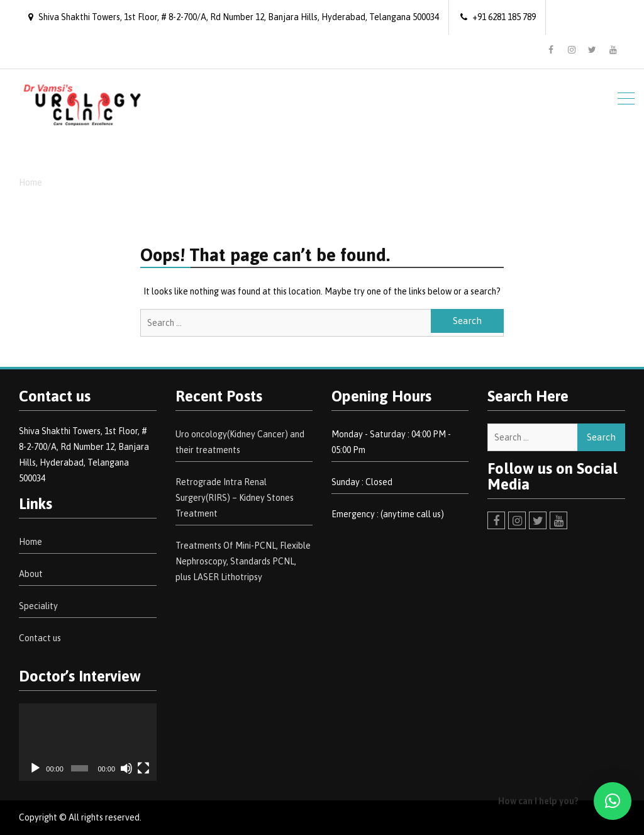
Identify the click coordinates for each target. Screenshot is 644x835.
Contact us (40, 638)
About (31, 574)
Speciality (38, 606)
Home (31, 542)
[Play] (35, 768)
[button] (613, 801)
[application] (87, 742)
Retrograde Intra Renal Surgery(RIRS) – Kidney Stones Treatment (235, 498)
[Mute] (126, 768)
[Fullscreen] (143, 768)
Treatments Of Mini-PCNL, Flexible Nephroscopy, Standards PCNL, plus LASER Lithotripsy (243, 561)
